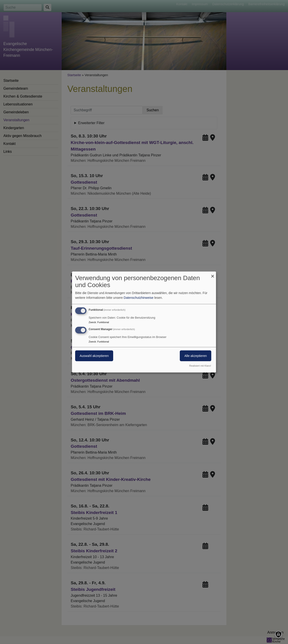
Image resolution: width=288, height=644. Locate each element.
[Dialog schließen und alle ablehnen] (213, 274)
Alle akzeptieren (196, 356)
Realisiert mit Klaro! (200, 366)
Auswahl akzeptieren (94, 356)
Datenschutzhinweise (139, 298)
